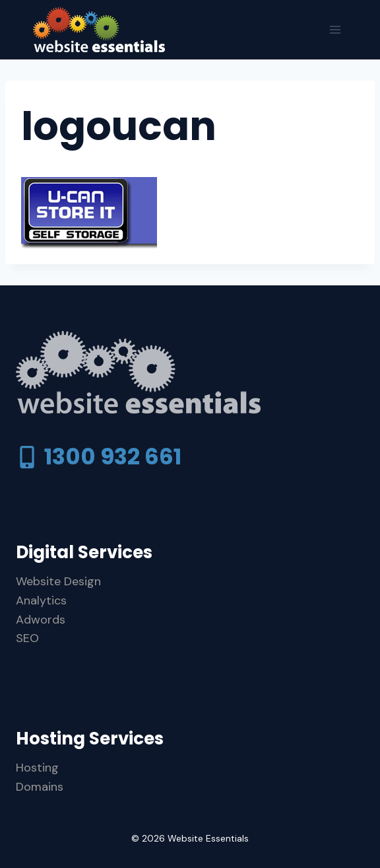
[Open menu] (335, 29)
